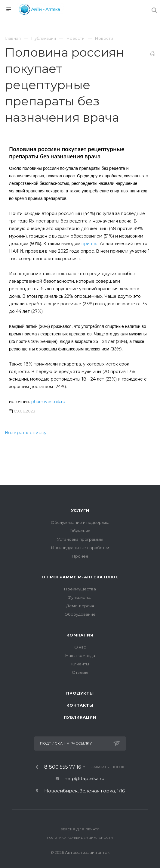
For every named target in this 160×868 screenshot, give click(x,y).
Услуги (80, 510)
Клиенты (80, 664)
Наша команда (80, 655)
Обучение (80, 531)
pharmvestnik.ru (48, 402)
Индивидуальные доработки (80, 548)
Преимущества (80, 589)
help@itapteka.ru (84, 778)
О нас (80, 647)
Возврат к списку (26, 432)
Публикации (80, 717)
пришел (90, 244)
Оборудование (80, 614)
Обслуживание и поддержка (80, 522)
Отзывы (80, 672)
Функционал (80, 597)
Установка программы (80, 539)
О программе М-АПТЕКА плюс (80, 577)
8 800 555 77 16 (63, 767)
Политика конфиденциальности (80, 838)
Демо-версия (80, 606)
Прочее (80, 556)
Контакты (80, 705)
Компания (80, 635)
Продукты (80, 693)
